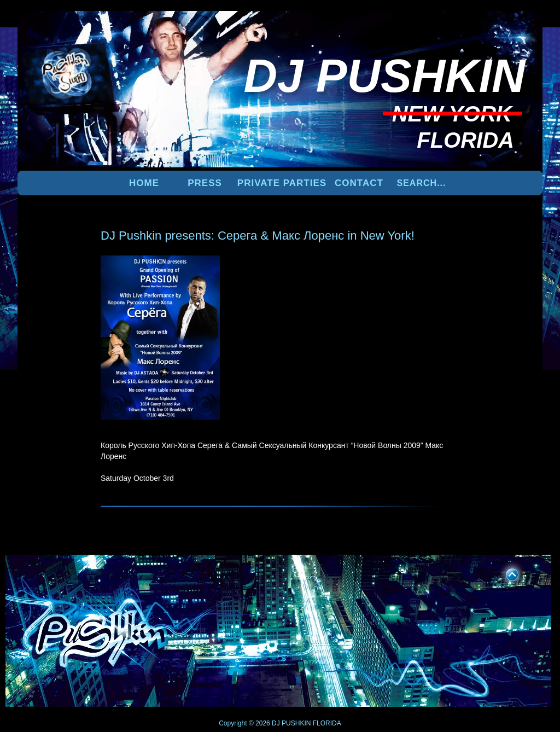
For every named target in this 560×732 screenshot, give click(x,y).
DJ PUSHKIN (291, 723)
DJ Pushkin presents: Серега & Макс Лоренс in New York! (258, 236)
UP (505, 573)
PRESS (205, 183)
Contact (359, 183)
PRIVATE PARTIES (282, 183)
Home (144, 183)
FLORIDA (327, 723)
